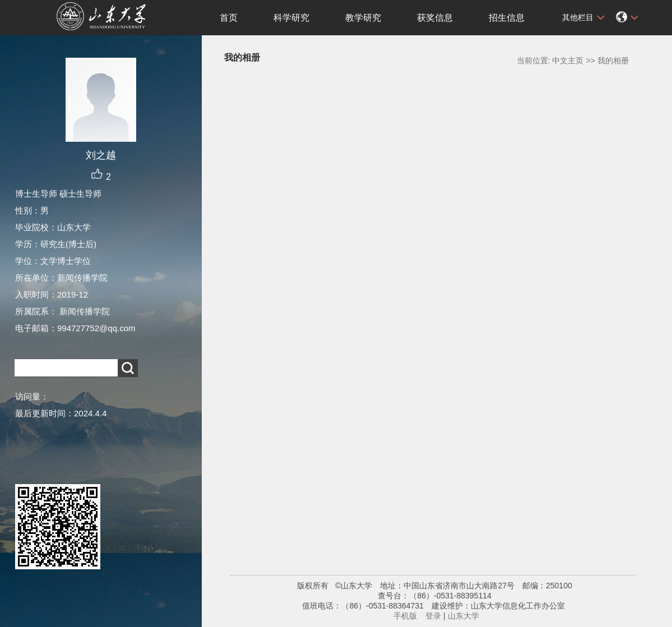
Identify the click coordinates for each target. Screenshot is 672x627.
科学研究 (291, 18)
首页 (229, 18)
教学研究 (363, 18)
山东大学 (464, 616)
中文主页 (568, 61)
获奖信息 (435, 18)
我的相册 (613, 61)
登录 (433, 616)
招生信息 (507, 18)
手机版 (405, 616)
